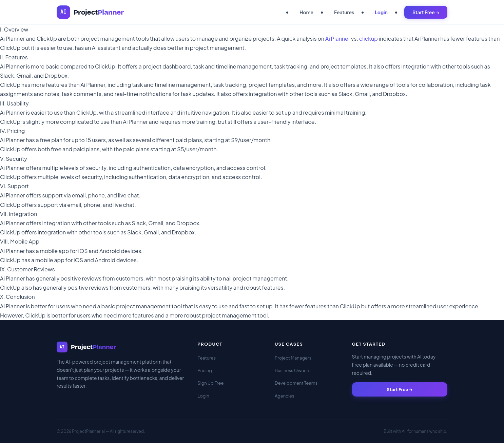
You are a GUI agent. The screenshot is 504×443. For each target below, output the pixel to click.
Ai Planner (338, 38)
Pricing (205, 370)
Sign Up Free (210, 383)
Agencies (285, 396)
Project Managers (293, 358)
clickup (369, 38)
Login (381, 12)
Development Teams (296, 383)
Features (344, 12)
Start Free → (426, 12)
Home (306, 12)
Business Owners (293, 370)
